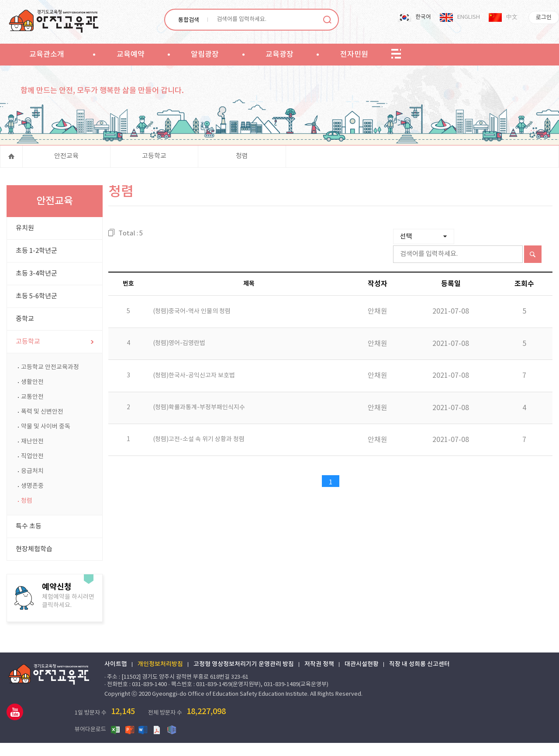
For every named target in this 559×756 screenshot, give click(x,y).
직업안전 (32, 473)
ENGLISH (469, 17)
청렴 (242, 168)
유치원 (25, 244)
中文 (512, 17)
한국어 (423, 17)
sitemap (396, 54)
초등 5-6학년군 (36, 312)
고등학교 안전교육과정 (50, 383)
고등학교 (154, 168)
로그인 (544, 18)
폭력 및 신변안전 (42, 428)
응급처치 (32, 487)
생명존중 (32, 502)
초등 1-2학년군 (36, 267)
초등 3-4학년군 (36, 290)
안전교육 (66, 168)
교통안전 (32, 413)
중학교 (25, 335)
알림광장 (205, 55)
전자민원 (354, 55)
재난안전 (32, 458)
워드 (179, 742)
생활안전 (32, 398)
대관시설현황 (367, 680)
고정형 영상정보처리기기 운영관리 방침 (249, 680)
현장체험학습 (34, 565)
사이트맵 (121, 680)
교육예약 (131, 55)
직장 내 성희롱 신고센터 (425, 680)
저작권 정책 (325, 680)
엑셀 (151, 742)
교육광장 (279, 55)
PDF (193, 742)
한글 (207, 742)
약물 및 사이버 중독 (46, 443)
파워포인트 (165, 742)
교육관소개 (47, 55)
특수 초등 (29, 543)
